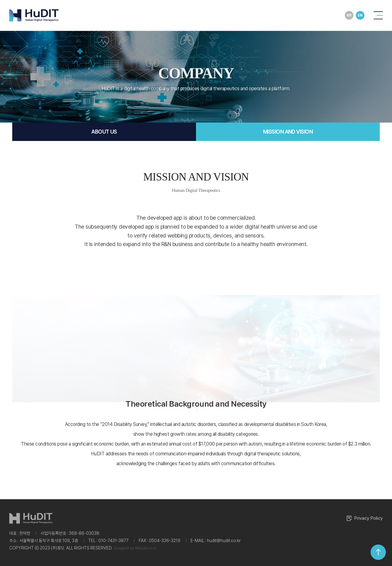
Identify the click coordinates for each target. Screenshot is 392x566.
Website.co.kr (145, 548)
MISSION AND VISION (288, 132)
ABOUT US (104, 132)
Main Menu (0, 0)
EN (360, 15)
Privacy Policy (365, 519)
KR (349, 15)
